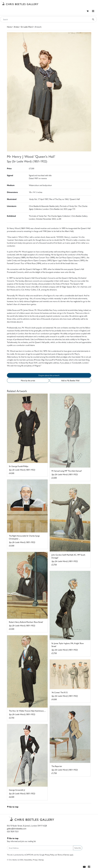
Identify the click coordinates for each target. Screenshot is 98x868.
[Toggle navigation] (93, 11)
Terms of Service (63, 855)
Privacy (35, 860)
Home (9, 27)
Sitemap (41, 860)
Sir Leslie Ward (27, 27)
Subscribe (78, 848)
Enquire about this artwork (49, 375)
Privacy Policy (50, 855)
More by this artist (28, 380)
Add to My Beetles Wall (70, 380)
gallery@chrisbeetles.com (17, 828)
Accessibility (28, 860)
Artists (16, 27)
